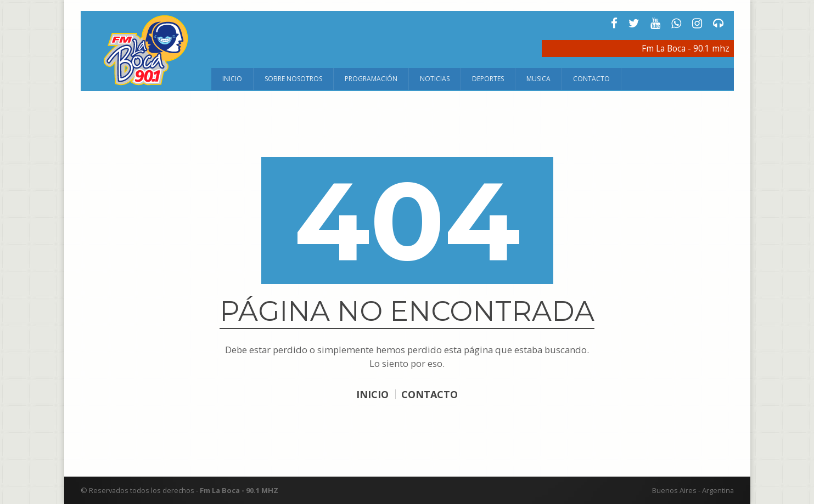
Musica (538, 79)
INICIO (372, 394)
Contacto (591, 79)
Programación (371, 79)
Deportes (488, 79)
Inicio (232, 79)
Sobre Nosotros (293, 79)
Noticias (435, 79)
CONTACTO (430, 394)
